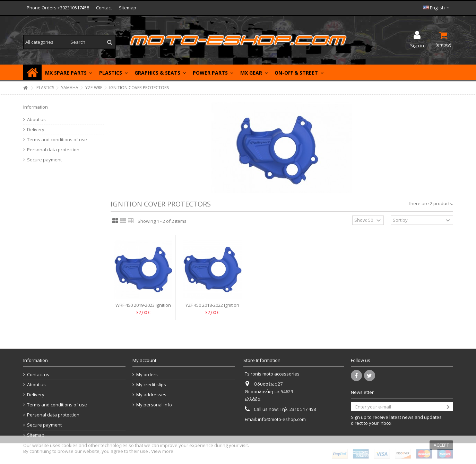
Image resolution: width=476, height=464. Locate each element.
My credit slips (151, 385)
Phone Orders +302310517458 (58, 8)
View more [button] (162, 451)
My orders (147, 375)
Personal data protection (53, 150)
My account (144, 360)
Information (36, 107)
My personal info (154, 405)
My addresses (151, 395)
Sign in (417, 45)
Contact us (38, 375)
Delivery (36, 130)
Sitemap (128, 8)
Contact (104, 8)
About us (36, 120)
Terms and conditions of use (57, 140)
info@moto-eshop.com (282, 419)
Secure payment (44, 160)
